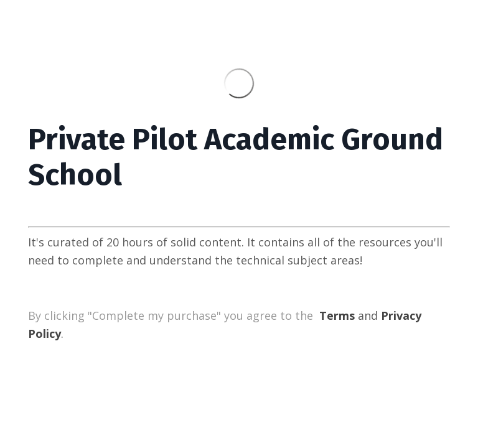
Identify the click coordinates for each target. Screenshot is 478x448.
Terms (337, 315)
